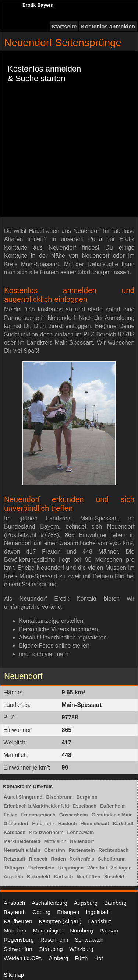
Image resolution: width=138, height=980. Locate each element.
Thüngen (14, 868)
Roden (58, 859)
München (15, 930)
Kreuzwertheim (46, 832)
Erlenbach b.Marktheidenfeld (36, 806)
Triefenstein (41, 868)
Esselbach (85, 806)
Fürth (81, 958)
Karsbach (15, 832)
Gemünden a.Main (112, 815)
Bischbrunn (59, 797)
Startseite (64, 26)
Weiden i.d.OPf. (23, 958)
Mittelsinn (55, 841)
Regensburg (19, 940)
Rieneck (38, 859)
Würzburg (82, 949)
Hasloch (68, 824)
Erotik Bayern (38, 5)
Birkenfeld (39, 877)
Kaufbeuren (18, 921)
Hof (98, 958)
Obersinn (55, 850)
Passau (109, 930)
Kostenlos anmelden (108, 26)
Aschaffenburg (49, 903)
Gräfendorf (16, 824)
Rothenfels (82, 859)
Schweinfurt (18, 949)
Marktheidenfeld (22, 841)
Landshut (99, 921)
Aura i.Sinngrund (23, 797)
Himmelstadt (95, 824)
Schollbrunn (112, 859)
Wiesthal (97, 868)
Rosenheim (54, 940)
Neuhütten (88, 877)
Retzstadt (15, 859)
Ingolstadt (98, 912)
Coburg (41, 912)
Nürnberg (82, 930)
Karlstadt (123, 824)
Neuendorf (82, 841)
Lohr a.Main (80, 832)
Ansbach (14, 903)
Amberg (59, 958)
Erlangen (68, 912)
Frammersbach (38, 815)
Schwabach (89, 940)
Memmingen (48, 930)
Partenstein (82, 850)
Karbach (63, 877)
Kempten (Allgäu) (60, 921)
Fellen (11, 815)
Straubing (51, 949)
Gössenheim (74, 815)
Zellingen (121, 868)
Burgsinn (87, 797)
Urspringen (71, 868)
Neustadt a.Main (22, 850)
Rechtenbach (114, 850)
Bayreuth (15, 912)
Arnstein (13, 877)
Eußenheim (113, 806)
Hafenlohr (43, 824)
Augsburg (86, 903)
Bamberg (115, 903)
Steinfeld (114, 877)
